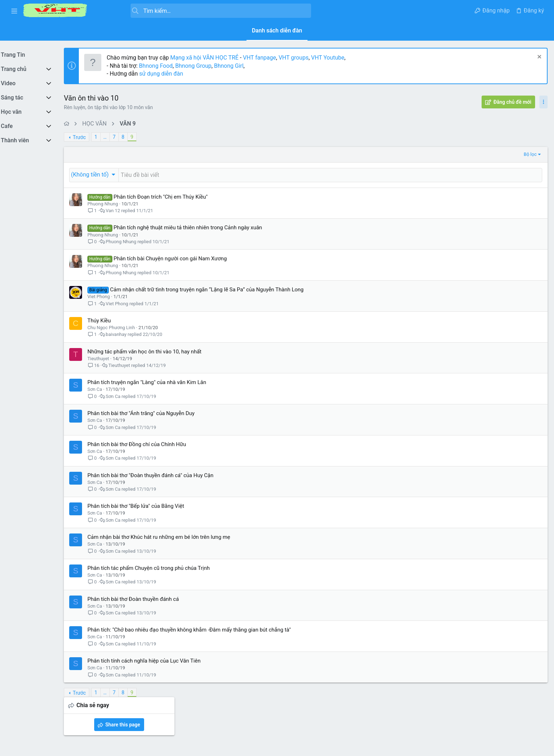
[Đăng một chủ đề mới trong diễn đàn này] (280, 175)
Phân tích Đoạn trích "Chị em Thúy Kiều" (179, 197)
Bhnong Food (174, 66)
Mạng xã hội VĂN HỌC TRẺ (222, 58)
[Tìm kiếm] (204, 11)
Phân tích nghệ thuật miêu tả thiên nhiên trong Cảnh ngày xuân (206, 228)
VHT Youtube (346, 58)
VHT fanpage (278, 58)
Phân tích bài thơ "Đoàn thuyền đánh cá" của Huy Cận (169, 475)
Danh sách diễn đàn (277, 30)
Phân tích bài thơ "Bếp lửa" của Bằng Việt (154, 506)
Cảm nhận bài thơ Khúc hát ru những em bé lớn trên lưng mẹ (177, 537)
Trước (98, 137)
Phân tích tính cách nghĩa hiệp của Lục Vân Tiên (162, 661)
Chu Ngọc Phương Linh (129, 328)
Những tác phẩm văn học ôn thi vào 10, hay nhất (163, 352)
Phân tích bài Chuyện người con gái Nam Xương (188, 259)
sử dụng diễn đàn (179, 74)
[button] (14, 11)
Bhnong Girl (247, 66)
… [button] (123, 137)
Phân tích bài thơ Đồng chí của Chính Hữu (155, 444)
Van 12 (131, 211)
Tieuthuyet (116, 359)
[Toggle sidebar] (543, 102)
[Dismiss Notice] (538, 58)
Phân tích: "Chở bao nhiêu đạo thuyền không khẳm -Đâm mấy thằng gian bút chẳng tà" (207, 630)
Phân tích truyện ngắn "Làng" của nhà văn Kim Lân (165, 382)
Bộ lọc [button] (412, 154)
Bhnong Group (212, 66)
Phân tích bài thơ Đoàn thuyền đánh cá (151, 599)
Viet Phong (117, 297)
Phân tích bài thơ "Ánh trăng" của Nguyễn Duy (159, 413)
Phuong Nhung (121, 204)
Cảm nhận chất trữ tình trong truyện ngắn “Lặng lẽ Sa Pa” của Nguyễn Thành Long (225, 290)
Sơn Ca (113, 389)
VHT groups (312, 58)
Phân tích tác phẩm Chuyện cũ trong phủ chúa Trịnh (167, 568)
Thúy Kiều (117, 321)
